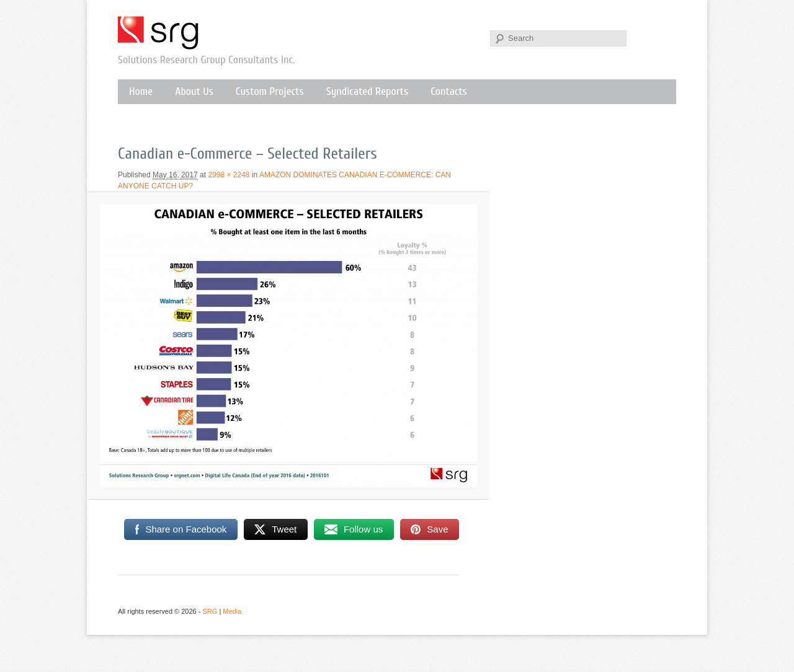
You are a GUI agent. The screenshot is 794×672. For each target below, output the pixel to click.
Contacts (449, 91)
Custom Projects (270, 91)
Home (141, 91)
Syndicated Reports (367, 91)
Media (232, 611)
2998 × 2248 (229, 175)
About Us (194, 91)
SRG (159, 33)
